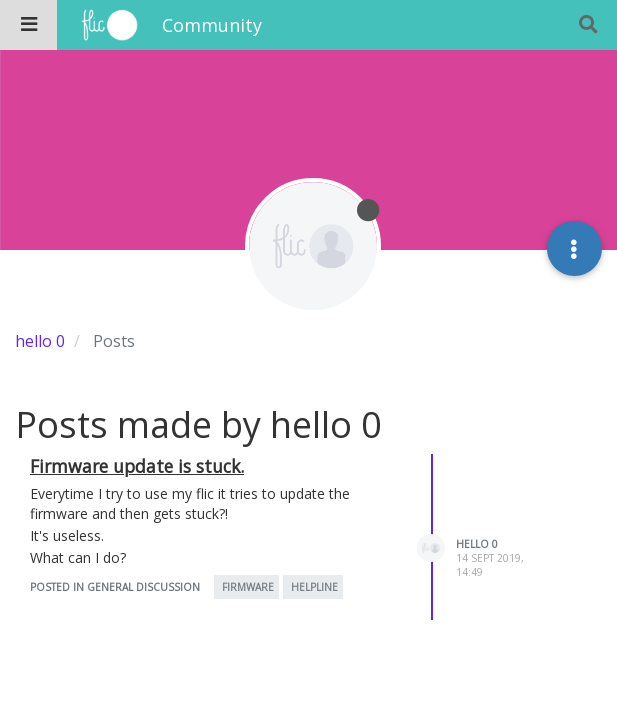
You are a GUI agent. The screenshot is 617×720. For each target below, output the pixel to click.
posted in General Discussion (115, 587)
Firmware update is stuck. (137, 466)
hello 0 (477, 544)
